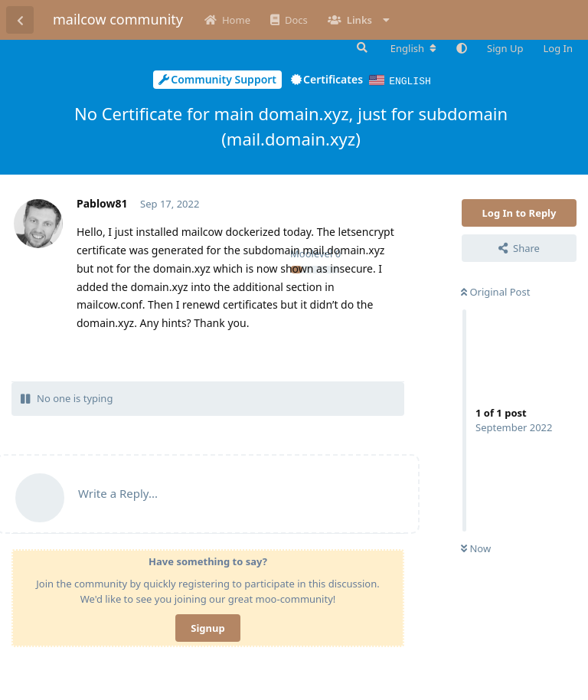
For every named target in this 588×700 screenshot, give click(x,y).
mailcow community (118, 19)
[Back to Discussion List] (20, 20)
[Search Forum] (361, 47)
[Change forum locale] (413, 48)
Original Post (495, 291)
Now (476, 548)
